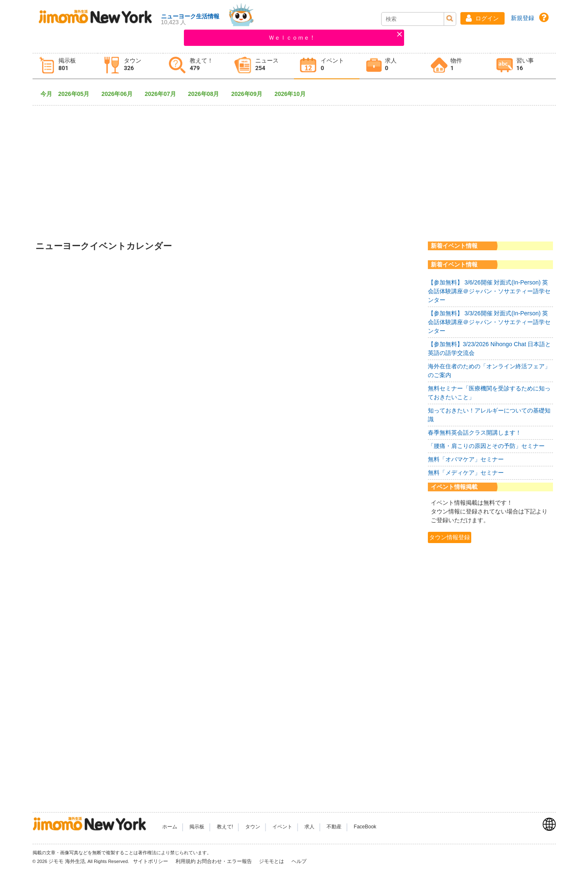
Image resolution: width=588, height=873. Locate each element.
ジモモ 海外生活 (67, 861)
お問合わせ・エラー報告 (225, 861)
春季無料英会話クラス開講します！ (475, 433)
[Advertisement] (294, 167)
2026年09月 (250, 94)
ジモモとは (272, 861)
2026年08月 (207, 94)
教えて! (225, 827)
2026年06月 (120, 94)
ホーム (170, 827)
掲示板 (197, 827)
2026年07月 (163, 94)
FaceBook (365, 827)
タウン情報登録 (450, 537)
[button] (482, 18)
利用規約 (186, 861)
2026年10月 (293, 94)
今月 (46, 94)
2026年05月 (77, 94)
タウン (253, 827)
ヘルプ (299, 861)
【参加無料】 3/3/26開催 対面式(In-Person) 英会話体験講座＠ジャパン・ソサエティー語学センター (489, 322)
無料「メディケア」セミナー (466, 473)
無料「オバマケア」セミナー (466, 459)
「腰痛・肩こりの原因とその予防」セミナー (486, 446)
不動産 (334, 827)
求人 (309, 827)
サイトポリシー (151, 861)
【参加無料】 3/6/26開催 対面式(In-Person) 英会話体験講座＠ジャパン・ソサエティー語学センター (489, 291)
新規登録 (523, 18)
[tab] (65, 66)
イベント (282, 827)
